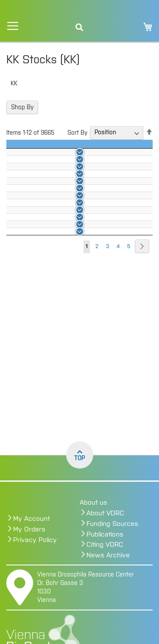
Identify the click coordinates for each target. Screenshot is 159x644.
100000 (71, 182)
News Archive (108, 555)
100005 (71, 263)
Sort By (77, 133)
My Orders (29, 529)
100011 (69, 359)
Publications (105, 534)
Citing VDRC (105, 545)
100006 (71, 279)
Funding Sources (112, 524)
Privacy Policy (35, 540)
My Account (31, 519)
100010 (70, 343)
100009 (71, 327)
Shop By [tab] (22, 107)
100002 (71, 214)
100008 (71, 311)
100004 (71, 246)
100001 (70, 198)
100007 (71, 295)
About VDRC (105, 513)
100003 (71, 230)
